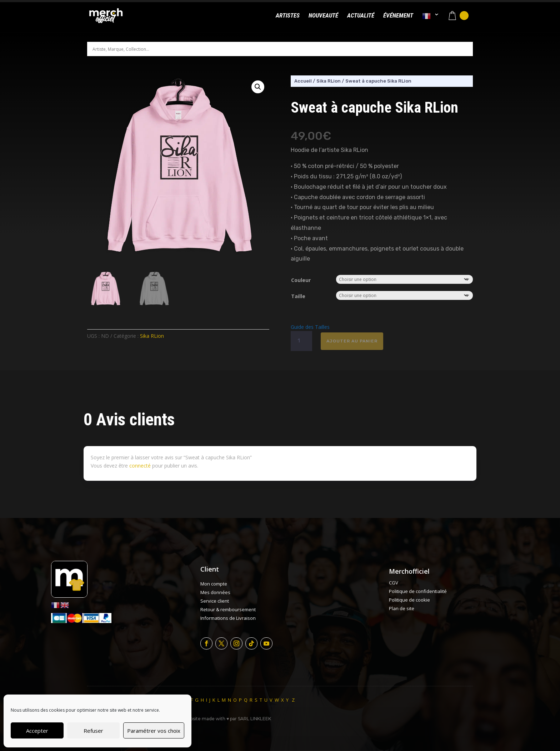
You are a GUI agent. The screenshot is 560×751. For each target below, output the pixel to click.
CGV (394, 583)
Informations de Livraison (228, 618)
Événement (398, 16)
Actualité (361, 16)
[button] (258, 87)
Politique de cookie (409, 600)
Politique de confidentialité (418, 591)
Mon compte (214, 584)
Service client (215, 601)
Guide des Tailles (310, 327)
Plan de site (402, 608)
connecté (140, 466)
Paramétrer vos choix (154, 731)
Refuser (93, 731)
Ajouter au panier (352, 341)
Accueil (303, 81)
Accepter (37, 731)
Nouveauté (323, 16)
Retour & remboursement (228, 609)
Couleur (301, 280)
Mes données (215, 592)
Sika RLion (152, 336)
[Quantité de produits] (301, 341)
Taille (298, 296)
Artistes (288, 16)
